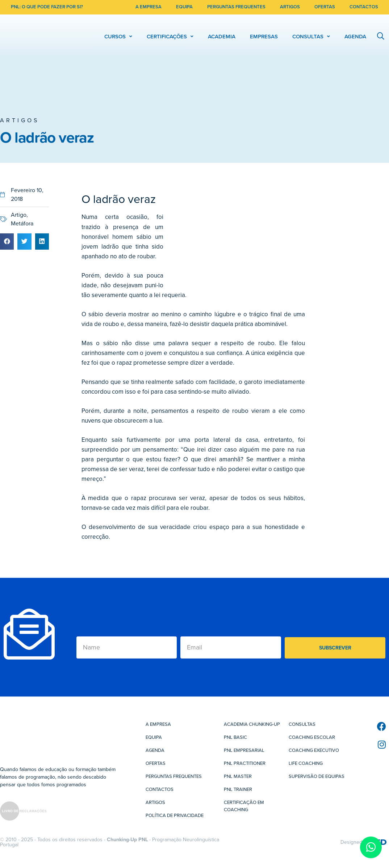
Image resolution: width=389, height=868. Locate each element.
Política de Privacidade (175, 816)
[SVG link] (23, 812)
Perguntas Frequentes (174, 776)
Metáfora (22, 224)
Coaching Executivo (314, 750)
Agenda (155, 750)
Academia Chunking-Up (252, 724)
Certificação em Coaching (244, 806)
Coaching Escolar (312, 737)
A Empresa (158, 724)
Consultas (302, 724)
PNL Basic (235, 737)
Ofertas (156, 763)
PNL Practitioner (245, 763)
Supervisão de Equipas (317, 776)
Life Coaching (306, 763)
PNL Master (238, 776)
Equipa (154, 737)
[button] (7, 242)
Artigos (20, 120)
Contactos (160, 789)
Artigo (19, 215)
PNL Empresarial (244, 750)
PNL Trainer (238, 789)
